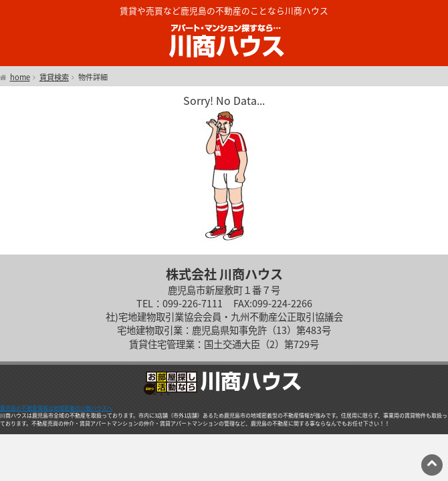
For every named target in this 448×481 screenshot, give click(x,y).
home (20, 77)
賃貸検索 (54, 77)
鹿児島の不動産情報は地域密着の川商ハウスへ (56, 408)
